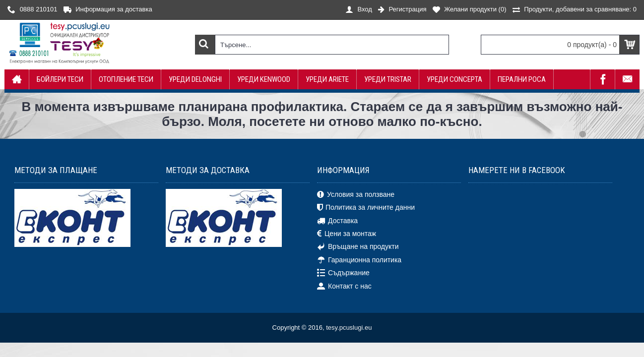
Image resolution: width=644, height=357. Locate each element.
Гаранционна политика (359, 260)
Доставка (337, 221)
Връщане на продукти (358, 247)
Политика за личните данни (366, 208)
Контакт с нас (344, 286)
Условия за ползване (356, 195)
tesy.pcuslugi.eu (349, 327)
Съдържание (343, 273)
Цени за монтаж (347, 234)
